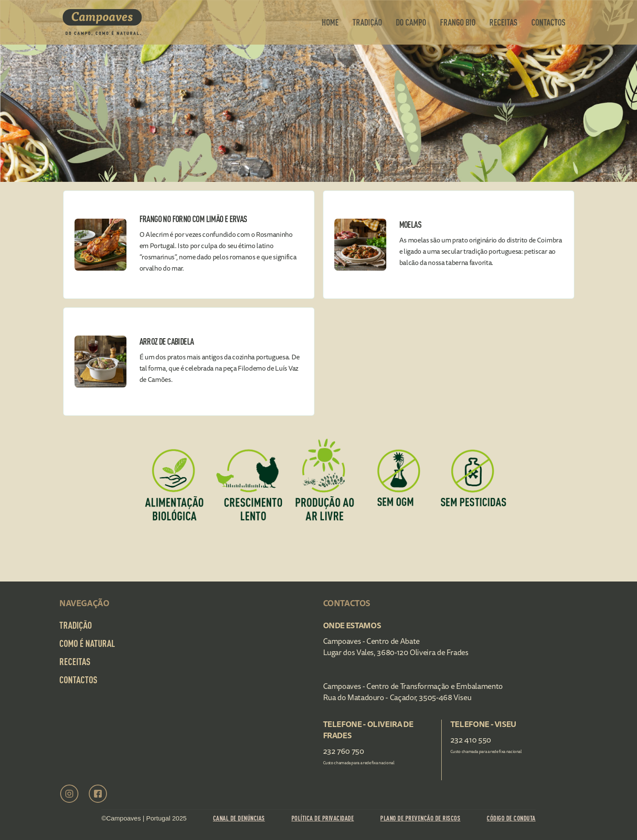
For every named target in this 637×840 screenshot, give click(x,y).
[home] (102, 22)
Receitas (503, 22)
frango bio (458, 22)
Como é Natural (87, 643)
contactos (548, 22)
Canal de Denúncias (239, 818)
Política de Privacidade (323, 818)
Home (330, 22)
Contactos (78, 680)
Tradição (367, 22)
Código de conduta (511, 818)
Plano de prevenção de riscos (420, 818)
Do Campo (411, 22)
